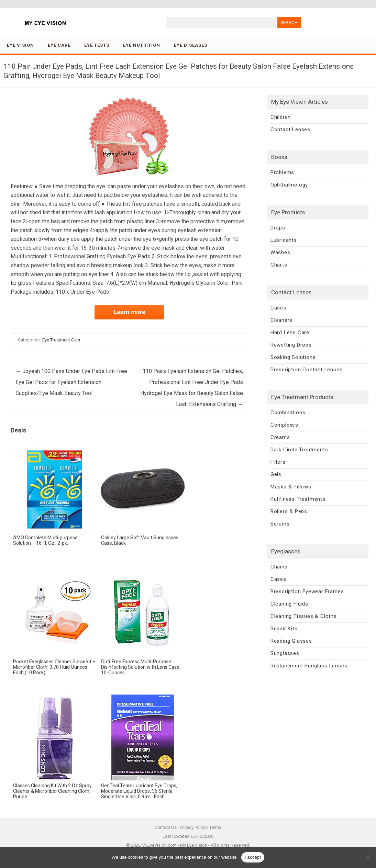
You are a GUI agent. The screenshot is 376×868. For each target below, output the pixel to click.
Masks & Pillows (291, 487)
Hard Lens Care (290, 332)
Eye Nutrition (142, 45)
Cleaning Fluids (289, 604)
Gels (276, 474)
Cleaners (281, 320)
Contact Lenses (290, 129)
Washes (280, 252)
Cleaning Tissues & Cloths (304, 616)
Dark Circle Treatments (299, 450)
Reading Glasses (291, 641)
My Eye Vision (194, 845)
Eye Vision (20, 45)
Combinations (288, 413)
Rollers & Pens (289, 511)
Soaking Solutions (293, 357)
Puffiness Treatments (298, 499)
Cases (278, 308)
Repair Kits (284, 629)
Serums (280, 524)
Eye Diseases (191, 45)
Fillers (278, 462)
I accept (253, 857)
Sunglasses (285, 653)
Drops (278, 228)
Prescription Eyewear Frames (307, 591)
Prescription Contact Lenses (307, 370)
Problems (282, 172)
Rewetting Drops (291, 345)
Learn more (129, 312)
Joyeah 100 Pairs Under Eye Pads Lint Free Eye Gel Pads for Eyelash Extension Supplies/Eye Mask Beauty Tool (71, 382)
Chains (279, 567)
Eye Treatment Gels (61, 340)
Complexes (284, 425)
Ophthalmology (289, 185)
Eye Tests (97, 45)
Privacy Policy (193, 827)
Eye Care (59, 45)
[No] (367, 857)
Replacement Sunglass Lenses (309, 666)
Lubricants (284, 240)
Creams (280, 437)
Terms (215, 827)
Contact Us (166, 827)
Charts (279, 265)
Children (281, 117)
